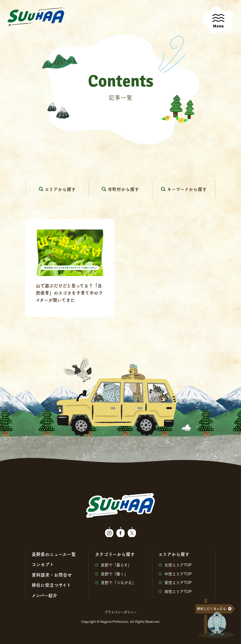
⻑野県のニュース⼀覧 (54, 554)
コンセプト (43, 564)
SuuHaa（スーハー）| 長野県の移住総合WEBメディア (36, 17)
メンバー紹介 (44, 595)
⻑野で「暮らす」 (113, 565)
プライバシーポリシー (121, 612)
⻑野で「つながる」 (115, 582)
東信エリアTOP (175, 582)
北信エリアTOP (175, 565)
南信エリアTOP (175, 591)
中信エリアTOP (175, 574)
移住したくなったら (211, 609)
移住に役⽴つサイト (51, 585)
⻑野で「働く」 (111, 574)
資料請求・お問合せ (52, 575)
